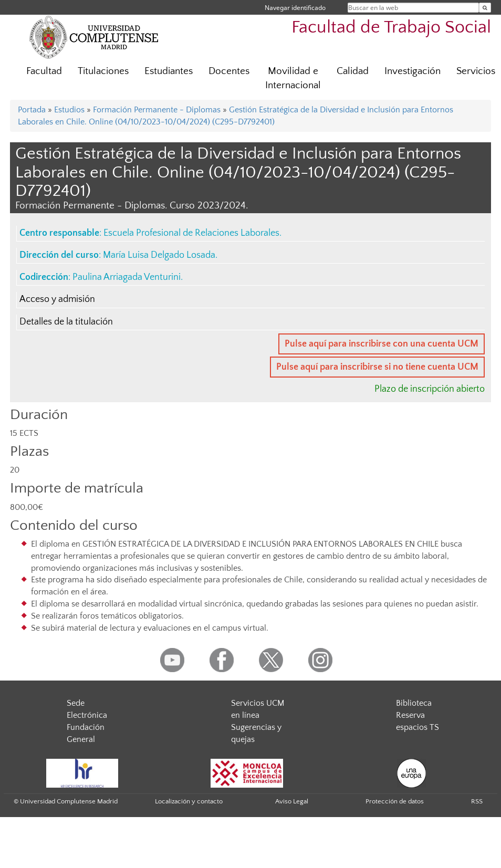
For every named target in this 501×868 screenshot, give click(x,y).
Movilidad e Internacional (293, 78)
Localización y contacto (189, 801)
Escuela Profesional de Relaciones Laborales (191, 233)
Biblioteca (414, 703)
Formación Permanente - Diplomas (157, 110)
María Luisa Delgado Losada (159, 255)
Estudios (69, 110)
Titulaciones (103, 71)
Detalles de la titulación (66, 322)
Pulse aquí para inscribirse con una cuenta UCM (382, 344)
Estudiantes (169, 71)
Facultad (44, 71)
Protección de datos (395, 801)
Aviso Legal (292, 801)
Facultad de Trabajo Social (391, 28)
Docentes (229, 71)
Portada (32, 110)
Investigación (413, 71)
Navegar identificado (295, 8)
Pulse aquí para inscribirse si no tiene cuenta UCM (377, 367)
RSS (477, 801)
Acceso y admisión (57, 299)
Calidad (353, 71)
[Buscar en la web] (485, 8)
